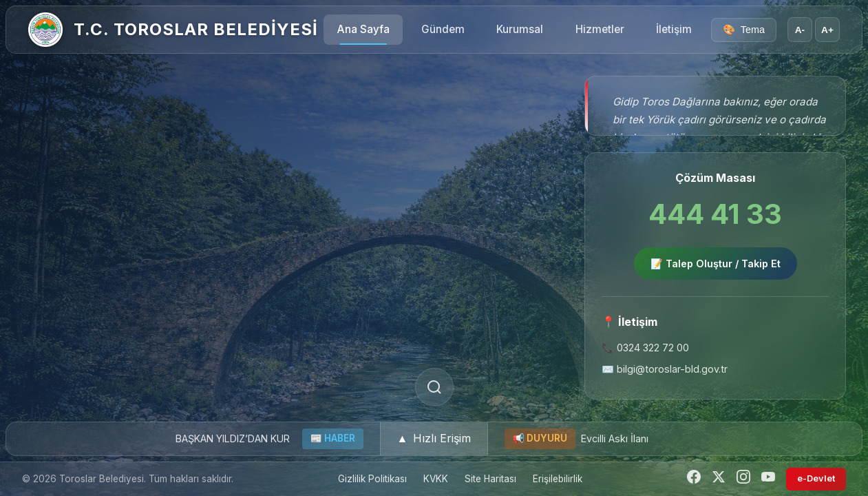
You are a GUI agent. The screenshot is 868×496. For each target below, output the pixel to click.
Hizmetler (600, 29)
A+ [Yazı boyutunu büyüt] (827, 30)
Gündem (443, 29)
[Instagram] (743, 479)
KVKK (436, 479)
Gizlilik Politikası (372, 479)
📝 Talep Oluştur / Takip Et (716, 263)
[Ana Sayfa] (45, 30)
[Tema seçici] (744, 30)
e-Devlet (816, 478)
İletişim (674, 29)
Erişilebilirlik (558, 479)
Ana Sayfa (363, 29)
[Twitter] (719, 479)
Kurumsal (520, 29)
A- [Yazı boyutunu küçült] (800, 30)
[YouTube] (768, 479)
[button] (434, 439)
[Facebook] (694, 479)
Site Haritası (490, 479)
